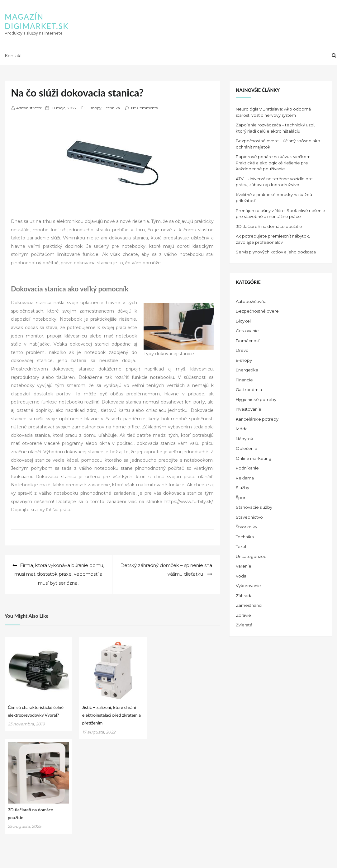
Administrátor (29, 108)
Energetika (247, 370)
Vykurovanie (248, 586)
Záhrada (244, 596)
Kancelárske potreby (257, 419)
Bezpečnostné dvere (257, 311)
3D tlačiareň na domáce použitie (269, 226)
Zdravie (243, 615)
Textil (241, 546)
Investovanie (249, 409)
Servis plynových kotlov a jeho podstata (276, 252)
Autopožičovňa (251, 301)
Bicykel (243, 321)
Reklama (245, 478)
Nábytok (244, 439)
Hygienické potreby (256, 399)
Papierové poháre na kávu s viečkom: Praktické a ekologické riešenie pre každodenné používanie (274, 163)
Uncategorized (251, 556)
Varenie (244, 566)
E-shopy (94, 108)
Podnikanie (247, 468)
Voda (241, 576)
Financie (244, 380)
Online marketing (254, 458)
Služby (242, 488)
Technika (112, 108)
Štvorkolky (247, 527)
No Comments (144, 108)
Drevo (242, 350)
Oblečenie (247, 448)
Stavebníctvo (249, 517)
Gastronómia (249, 389)
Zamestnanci (249, 605)
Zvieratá (244, 625)
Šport (241, 498)
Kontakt (13, 56)
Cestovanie (247, 331)
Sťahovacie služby (254, 507)
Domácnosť (248, 341)
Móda (242, 429)
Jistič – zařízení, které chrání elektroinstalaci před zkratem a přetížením (112, 715)
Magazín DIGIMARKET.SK (37, 21)
